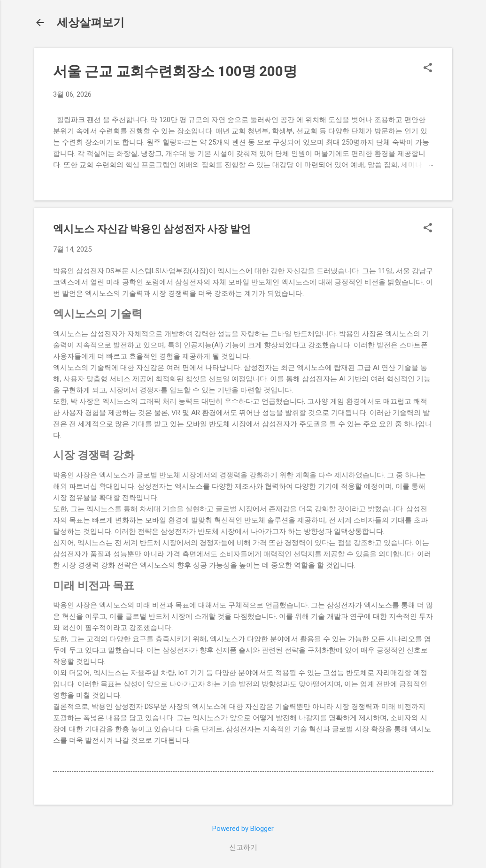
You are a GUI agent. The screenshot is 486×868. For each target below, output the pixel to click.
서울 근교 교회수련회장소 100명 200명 (175, 71)
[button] (428, 69)
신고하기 (243, 847)
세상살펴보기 (91, 23)
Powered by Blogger (243, 829)
